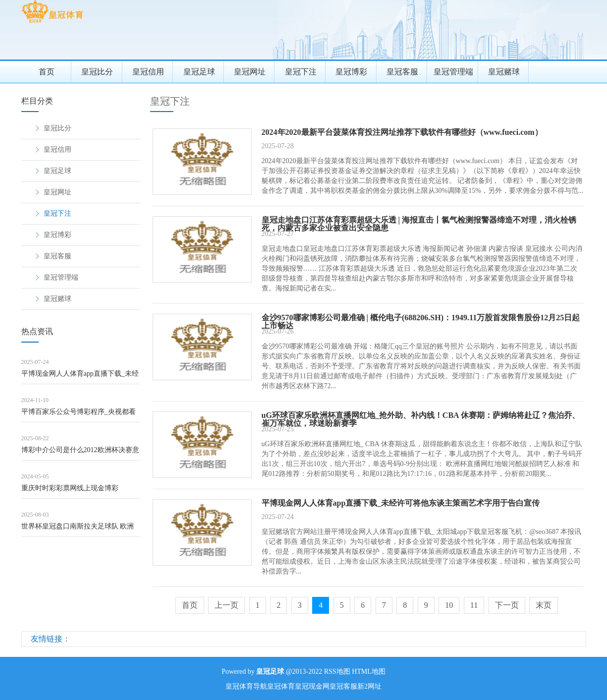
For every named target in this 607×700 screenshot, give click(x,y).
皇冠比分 (97, 72)
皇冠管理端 (453, 72)
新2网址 (369, 686)
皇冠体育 (281, 686)
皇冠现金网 (312, 686)
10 (449, 605)
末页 (544, 605)
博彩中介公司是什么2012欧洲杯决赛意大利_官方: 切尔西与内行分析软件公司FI (80, 453)
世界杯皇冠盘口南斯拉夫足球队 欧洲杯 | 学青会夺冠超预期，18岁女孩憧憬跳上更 (79, 530)
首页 (47, 72)
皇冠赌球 (504, 72)
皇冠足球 (199, 72)
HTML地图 (369, 671)
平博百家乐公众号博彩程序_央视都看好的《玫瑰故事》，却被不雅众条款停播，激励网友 (80, 415)
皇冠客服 (402, 72)
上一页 (226, 605)
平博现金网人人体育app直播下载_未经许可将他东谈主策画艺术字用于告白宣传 (80, 377)
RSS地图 (337, 671)
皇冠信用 (148, 72)
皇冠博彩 (351, 72)
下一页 (507, 605)
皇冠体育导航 (246, 686)
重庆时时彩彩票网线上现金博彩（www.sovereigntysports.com (70, 492)
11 (474, 605)
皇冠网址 (250, 72)
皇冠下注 (301, 72)
